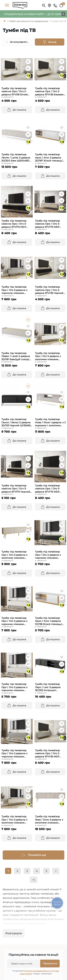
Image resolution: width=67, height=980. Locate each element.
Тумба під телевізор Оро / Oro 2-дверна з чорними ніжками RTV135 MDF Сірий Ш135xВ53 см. (14, 754)
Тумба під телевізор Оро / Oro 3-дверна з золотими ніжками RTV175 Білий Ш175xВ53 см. (49, 356)
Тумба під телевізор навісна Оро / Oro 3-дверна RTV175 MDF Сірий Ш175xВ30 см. (48, 489)
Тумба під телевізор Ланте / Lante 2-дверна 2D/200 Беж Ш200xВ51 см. (16, 158)
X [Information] (63, 14)
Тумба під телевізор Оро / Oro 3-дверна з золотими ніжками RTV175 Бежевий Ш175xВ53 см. (14, 820)
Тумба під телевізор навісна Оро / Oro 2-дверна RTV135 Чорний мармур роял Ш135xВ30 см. (49, 290)
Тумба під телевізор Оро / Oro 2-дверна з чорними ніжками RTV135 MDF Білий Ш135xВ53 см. (14, 621)
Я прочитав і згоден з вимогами (35, 972)
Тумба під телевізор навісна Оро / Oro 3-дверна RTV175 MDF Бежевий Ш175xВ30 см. (49, 224)
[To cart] (17, 110)
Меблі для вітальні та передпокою (29, 21)
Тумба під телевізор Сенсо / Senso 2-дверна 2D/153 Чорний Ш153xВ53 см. (17, 422)
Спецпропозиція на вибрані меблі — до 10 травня (33, 14)
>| (33, 880)
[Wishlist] (28, 62)
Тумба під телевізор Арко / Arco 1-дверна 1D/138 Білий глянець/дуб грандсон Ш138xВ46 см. (50, 621)
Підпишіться (50, 963)
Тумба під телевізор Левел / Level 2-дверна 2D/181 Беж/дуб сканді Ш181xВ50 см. (16, 356)
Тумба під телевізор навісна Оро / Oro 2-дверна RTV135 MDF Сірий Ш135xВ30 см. (48, 754)
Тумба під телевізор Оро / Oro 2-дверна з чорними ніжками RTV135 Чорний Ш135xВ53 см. (48, 555)
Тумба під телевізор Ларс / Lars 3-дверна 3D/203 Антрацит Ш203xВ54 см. (48, 687)
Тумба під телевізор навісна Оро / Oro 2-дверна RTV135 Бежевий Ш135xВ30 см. (50, 92)
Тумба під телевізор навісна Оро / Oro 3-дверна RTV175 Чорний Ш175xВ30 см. (16, 489)
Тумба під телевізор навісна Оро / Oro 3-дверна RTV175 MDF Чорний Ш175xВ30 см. (15, 224)
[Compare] (28, 68)
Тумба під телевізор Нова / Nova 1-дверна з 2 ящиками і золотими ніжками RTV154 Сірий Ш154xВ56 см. (50, 422)
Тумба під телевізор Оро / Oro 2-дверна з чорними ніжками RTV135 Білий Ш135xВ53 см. (16, 687)
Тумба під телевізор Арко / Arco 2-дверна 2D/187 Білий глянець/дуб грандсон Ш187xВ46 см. (50, 158)
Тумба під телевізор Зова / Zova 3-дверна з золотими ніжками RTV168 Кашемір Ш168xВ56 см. (49, 820)
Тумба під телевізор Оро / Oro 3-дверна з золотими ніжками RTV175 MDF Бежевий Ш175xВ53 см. (15, 555)
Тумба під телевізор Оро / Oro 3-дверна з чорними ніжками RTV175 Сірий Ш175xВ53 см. (16, 290)
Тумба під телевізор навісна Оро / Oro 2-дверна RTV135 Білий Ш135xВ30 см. (14, 92)
